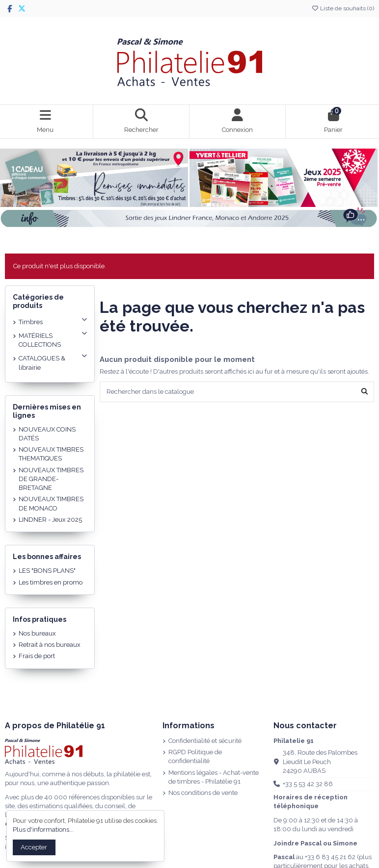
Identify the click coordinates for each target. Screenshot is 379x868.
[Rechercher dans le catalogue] (365, 392)
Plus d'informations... (43, 830)
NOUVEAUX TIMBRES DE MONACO (51, 503)
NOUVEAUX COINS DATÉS (47, 434)
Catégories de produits (38, 301)
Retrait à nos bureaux (50, 645)
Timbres (31, 322)
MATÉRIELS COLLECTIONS (40, 340)
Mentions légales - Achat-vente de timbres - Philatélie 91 (214, 777)
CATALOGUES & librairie (42, 363)
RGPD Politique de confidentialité (195, 756)
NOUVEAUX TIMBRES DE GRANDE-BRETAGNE (51, 479)
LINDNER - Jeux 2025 (50, 520)
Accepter (34, 847)
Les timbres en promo (51, 582)
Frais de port (37, 656)
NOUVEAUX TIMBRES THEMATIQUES (51, 454)
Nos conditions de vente (203, 793)
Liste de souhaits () (343, 8)
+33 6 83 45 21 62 (330, 857)
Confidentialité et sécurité (205, 741)
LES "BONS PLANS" (47, 571)
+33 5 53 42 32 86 (308, 784)
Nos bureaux (37, 633)
